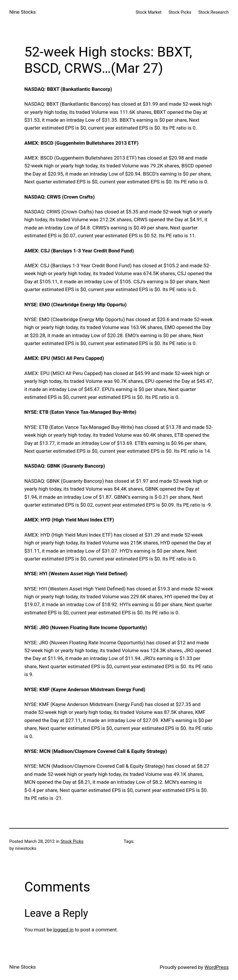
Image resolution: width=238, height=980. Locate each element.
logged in (64, 930)
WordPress (217, 967)
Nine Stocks (23, 12)
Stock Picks (72, 841)
